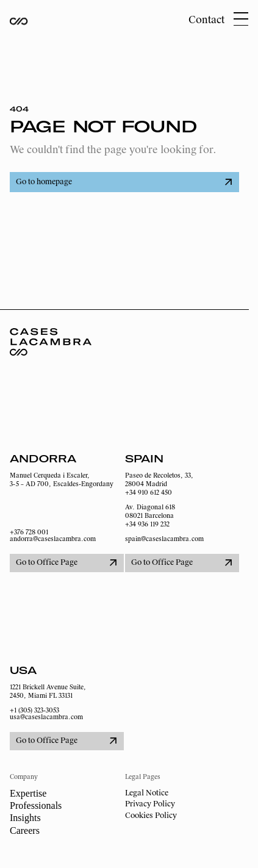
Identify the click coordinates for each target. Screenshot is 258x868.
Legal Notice (147, 793)
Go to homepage (124, 182)
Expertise (28, 793)
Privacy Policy (150, 804)
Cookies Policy (151, 816)
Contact (206, 20)
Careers (25, 830)
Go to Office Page (66, 562)
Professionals (36, 805)
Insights (25, 818)
